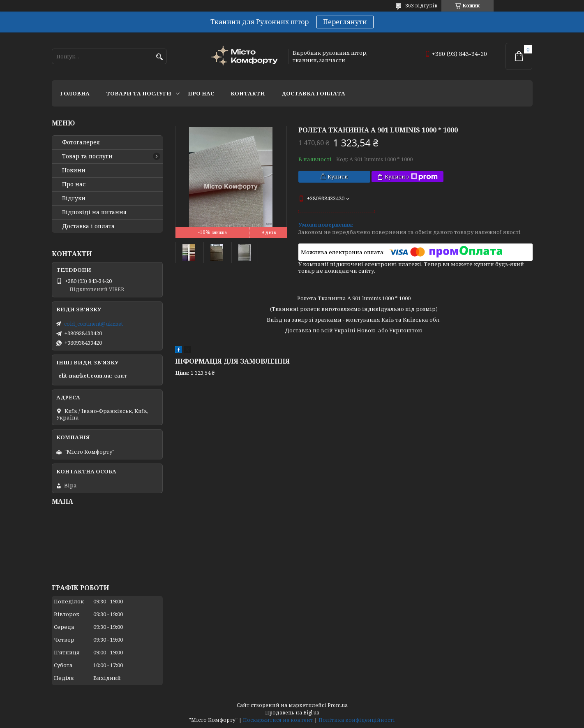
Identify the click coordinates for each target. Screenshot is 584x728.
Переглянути (345, 22)
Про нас (201, 93)
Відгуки (74, 198)
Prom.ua (338, 705)
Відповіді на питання (94, 212)
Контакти (248, 93)
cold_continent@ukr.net (93, 324)
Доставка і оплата (313, 93)
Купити (338, 176)
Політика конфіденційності (357, 720)
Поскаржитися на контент (278, 720)
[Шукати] (160, 57)
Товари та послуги (139, 93)
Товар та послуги (87, 156)
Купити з (411, 177)
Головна (75, 93)
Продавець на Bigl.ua (292, 713)
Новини (74, 170)
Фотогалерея (81, 142)
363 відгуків (421, 6)
